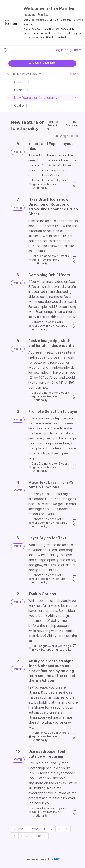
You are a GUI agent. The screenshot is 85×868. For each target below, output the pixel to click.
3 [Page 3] (59, 829)
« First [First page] (18, 829)
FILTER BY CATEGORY (24, 74)
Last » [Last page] (41, 836)
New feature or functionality (46, 186)
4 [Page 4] (67, 829)
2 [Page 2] (52, 829)
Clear (74, 74)
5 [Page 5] (15, 836)
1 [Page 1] (44, 829)
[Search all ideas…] (27, 50)
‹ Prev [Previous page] (33, 829)
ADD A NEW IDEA (42, 63)
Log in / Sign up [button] (68, 50)
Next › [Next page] (26, 836)
